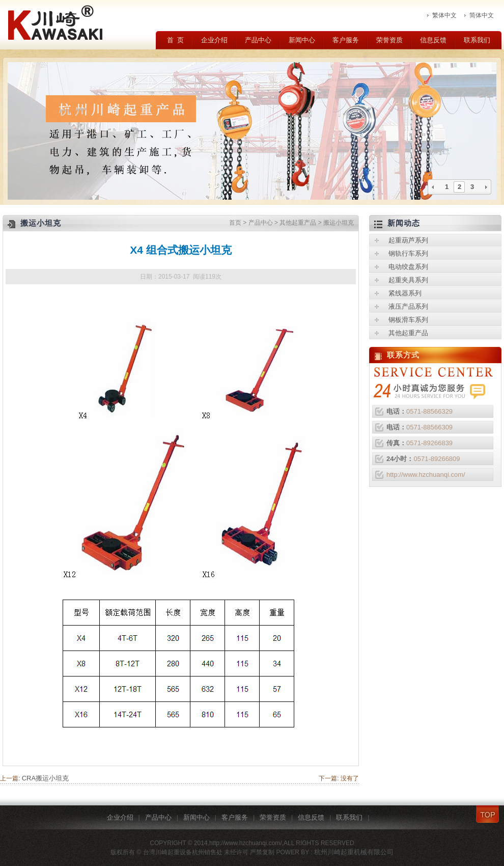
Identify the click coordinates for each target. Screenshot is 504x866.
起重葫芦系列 (408, 240)
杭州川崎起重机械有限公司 (354, 852)
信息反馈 (433, 40)
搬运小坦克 (339, 223)
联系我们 (477, 40)
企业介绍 (214, 40)
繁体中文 (444, 15)
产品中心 (258, 40)
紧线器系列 (405, 293)
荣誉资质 (389, 40)
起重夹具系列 (408, 280)
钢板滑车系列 (408, 320)
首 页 (175, 40)
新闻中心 (302, 40)
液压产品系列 (408, 306)
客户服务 (346, 40)
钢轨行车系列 (408, 253)
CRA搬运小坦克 (45, 778)
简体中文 (482, 15)
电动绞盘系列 (408, 267)
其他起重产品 (298, 223)
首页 (235, 223)
